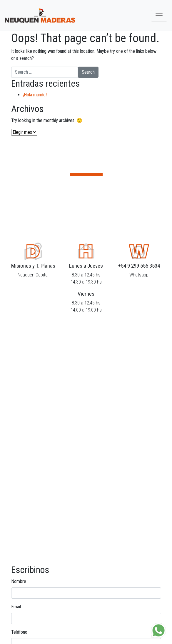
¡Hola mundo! (35, 95)
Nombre (19, 581)
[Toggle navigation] (159, 16)
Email (16, 607)
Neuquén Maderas (40, 16)
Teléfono (19, 632)
